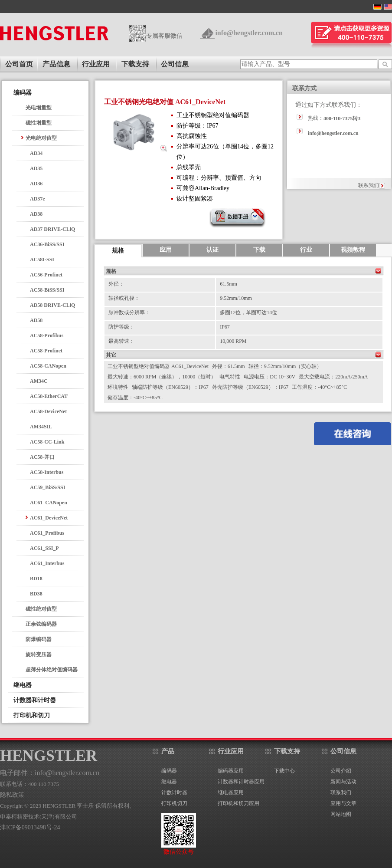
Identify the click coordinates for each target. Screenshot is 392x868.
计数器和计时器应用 (241, 782)
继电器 (169, 782)
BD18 (36, 579)
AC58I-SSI (42, 260)
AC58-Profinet (46, 351)
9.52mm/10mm (236, 298)
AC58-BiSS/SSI (47, 290)
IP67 (225, 327)
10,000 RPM (233, 341)
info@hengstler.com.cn (249, 33)
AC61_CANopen (49, 503)
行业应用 (96, 64)
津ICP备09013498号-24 (30, 827)
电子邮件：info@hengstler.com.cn (50, 773)
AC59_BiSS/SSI (47, 487)
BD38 (36, 594)
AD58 (36, 320)
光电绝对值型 (41, 138)
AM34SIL (41, 427)
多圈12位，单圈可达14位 (248, 312)
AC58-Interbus (47, 472)
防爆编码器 (39, 639)
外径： (116, 284)
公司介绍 (341, 771)
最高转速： (121, 341)
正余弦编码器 (41, 624)
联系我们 (369, 185)
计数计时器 (174, 792)
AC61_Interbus (47, 563)
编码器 (169, 771)
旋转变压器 (39, 654)
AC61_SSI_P (44, 548)
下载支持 (135, 64)
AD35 (36, 168)
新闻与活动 (343, 782)
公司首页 (19, 64)
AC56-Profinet (46, 275)
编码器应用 (231, 771)
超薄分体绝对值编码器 (52, 670)
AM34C (39, 381)
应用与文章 (343, 803)
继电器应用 (231, 792)
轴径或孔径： (124, 298)
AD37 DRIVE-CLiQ (52, 229)
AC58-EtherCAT (49, 396)
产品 (168, 751)
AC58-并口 (42, 457)
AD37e (38, 199)
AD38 (36, 214)
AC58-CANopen (48, 366)
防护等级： (121, 327)
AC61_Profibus (47, 533)
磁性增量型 (39, 123)
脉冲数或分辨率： (129, 312)
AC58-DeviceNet (48, 411)
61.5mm (229, 284)
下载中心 (284, 771)
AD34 (36, 153)
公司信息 (175, 64)
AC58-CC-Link (47, 442)
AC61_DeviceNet (49, 518)
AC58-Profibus (47, 335)
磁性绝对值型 (41, 609)
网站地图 (341, 814)
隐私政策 (12, 795)
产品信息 (56, 64)
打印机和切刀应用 (238, 803)
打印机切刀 (174, 803)
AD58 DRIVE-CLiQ (52, 305)
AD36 (36, 184)
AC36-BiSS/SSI (47, 244)
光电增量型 (39, 108)
